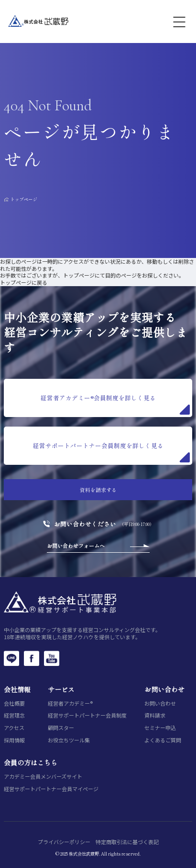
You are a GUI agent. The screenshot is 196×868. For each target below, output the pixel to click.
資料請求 (155, 715)
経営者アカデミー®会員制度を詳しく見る (115, 404)
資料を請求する (98, 490)
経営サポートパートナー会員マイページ (51, 789)
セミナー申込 (160, 728)
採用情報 (14, 740)
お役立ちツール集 (69, 740)
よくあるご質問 (163, 740)
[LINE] (11, 658)
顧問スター (61, 728)
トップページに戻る (24, 282)
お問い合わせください (85, 524)
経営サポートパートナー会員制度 (87, 715)
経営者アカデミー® (70, 703)
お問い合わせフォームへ (76, 546)
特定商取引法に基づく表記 (127, 842)
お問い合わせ (160, 703)
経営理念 (14, 715)
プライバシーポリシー (64, 842)
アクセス (14, 728)
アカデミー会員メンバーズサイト (43, 777)
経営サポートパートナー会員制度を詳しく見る (111, 452)
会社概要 (14, 703)
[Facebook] (32, 658)
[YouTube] (52, 658)
